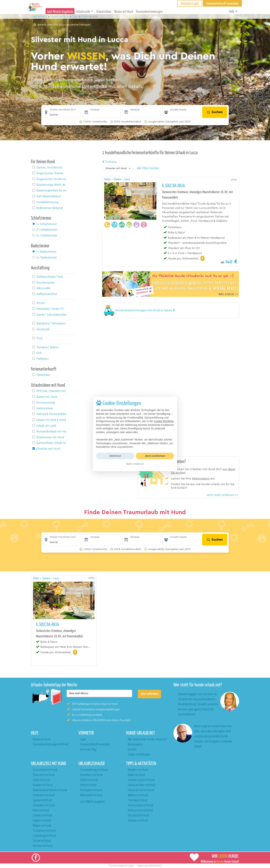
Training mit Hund (138, 800)
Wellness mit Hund (138, 795)
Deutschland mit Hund (45, 770)
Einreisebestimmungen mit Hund (50, 745)
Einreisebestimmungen (149, 12)
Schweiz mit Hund (42, 816)
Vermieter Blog (88, 750)
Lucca (127, 179)
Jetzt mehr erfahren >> (222, 495)
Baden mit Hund (136, 775)
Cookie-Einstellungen (139, 755)
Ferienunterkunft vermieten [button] (222, 4)
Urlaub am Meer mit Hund (142, 785)
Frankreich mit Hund (44, 795)
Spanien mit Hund (42, 800)
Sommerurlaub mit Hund (141, 780)
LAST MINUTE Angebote (92, 802)
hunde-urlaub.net (119, 866)
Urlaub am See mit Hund (141, 790)
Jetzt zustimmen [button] (155, 456)
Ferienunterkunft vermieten (95, 745)
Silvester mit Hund (138, 821)
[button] (62, 112)
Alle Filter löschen (148, 168)
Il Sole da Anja (173, 186)
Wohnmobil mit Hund (91, 795)
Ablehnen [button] (115, 456)
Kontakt (132, 750)
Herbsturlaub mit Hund (140, 805)
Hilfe (232, 12)
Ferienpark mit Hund (91, 790)
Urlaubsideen (104, 12)
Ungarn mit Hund (42, 821)
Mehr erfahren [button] (135, 464)
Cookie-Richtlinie (164, 421)
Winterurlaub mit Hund (140, 811)
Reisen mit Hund (124, 12)
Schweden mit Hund (43, 805)
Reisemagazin (135, 745)
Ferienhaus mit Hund (91, 775)
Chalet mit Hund (89, 780)
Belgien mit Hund (42, 826)
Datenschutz (155, 866)
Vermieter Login (190, 4)
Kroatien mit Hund (43, 785)
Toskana (109, 162)
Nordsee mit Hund (43, 846)
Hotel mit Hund (88, 785)
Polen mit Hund (41, 811)
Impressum (143, 866)
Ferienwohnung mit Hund (94, 770)
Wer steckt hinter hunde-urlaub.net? (147, 739)
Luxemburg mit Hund (44, 836)
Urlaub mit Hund (39, 16)
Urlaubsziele (83, 12)
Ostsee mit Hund (42, 841)
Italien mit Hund (41, 780)
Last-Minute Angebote (60, 12)
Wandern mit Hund (138, 770)
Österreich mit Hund (44, 775)
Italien (108, 179)
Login (83, 739)
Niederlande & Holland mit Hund (50, 790)
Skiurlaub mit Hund (138, 816)
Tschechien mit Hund (44, 831)
